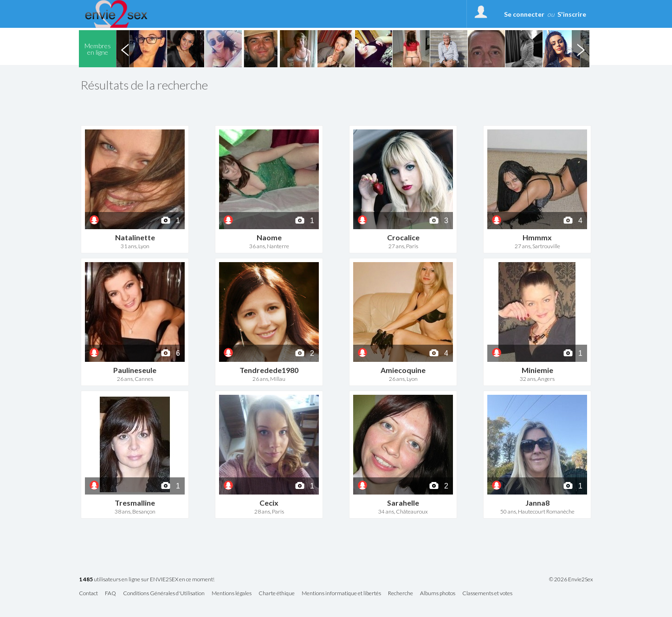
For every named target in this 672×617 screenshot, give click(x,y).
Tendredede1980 (269, 370)
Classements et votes (487, 594)
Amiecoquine (403, 370)
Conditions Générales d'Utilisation (164, 594)
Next (581, 49)
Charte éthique (277, 594)
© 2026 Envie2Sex (571, 579)
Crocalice (403, 237)
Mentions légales (232, 594)
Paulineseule (135, 370)
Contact (88, 594)
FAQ (110, 594)
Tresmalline (135, 503)
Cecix (269, 503)
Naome (269, 237)
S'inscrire (572, 14)
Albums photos (438, 594)
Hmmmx (537, 237)
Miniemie (537, 370)
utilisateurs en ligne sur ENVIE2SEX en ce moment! (147, 580)
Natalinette (135, 237)
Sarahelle (403, 503)
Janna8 (537, 503)
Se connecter (524, 14)
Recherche (401, 594)
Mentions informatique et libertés (341, 594)
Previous (125, 49)
